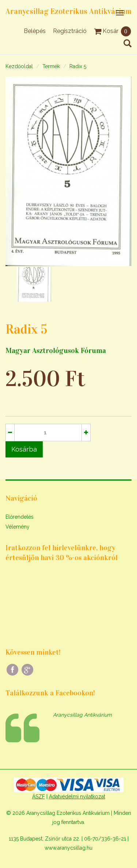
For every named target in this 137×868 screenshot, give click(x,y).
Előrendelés (20, 517)
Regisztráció (70, 31)
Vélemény (18, 527)
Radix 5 (78, 66)
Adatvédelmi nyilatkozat (77, 797)
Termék (51, 66)
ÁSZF (39, 797)
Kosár (113, 31)
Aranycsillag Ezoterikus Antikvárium (68, 11)
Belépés (35, 31)
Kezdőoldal (19, 66)
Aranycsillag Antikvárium (82, 715)
